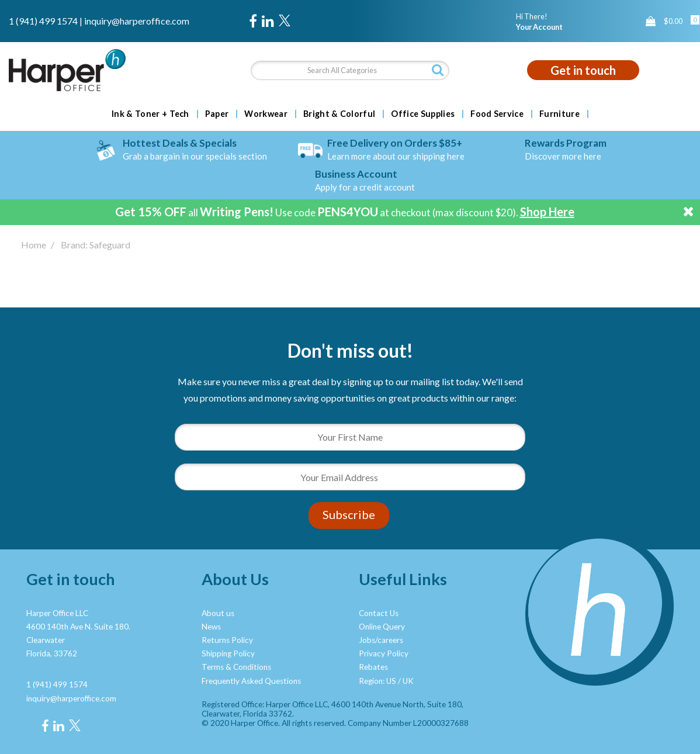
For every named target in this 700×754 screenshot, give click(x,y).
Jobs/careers (381, 640)
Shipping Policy (228, 653)
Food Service (497, 114)
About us (218, 613)
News (211, 627)
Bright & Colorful (339, 114)
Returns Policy (227, 640)
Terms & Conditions (236, 667)
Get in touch (583, 70)
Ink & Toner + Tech (150, 114)
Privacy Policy (384, 653)
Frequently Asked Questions (251, 681)
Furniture (559, 114)
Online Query (382, 627)
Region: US (377, 681)
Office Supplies (423, 114)
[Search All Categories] (350, 70)
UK (408, 681)
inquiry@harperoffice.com (137, 21)
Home (34, 245)
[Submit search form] (438, 70)
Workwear (266, 114)
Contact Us (379, 613)
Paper (217, 114)
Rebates (373, 667)
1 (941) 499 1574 (43, 21)
